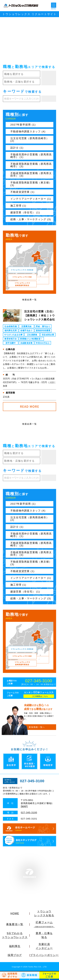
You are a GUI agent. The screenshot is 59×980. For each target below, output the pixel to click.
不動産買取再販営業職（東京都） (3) (31, 184)
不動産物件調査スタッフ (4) (28, 131)
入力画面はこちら (40, 696)
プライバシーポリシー (44, 955)
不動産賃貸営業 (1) (22, 192)
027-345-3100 (39, 681)
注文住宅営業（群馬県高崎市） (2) (30, 140)
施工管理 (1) (18, 206)
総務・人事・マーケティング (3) (31, 219)
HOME (15, 913)
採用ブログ (15, 955)
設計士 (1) (17, 148)
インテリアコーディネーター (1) (31, 199)
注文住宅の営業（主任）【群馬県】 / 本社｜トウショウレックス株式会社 (40, 315)
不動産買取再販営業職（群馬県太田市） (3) (31, 174)
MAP (24, 806)
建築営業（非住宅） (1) (25, 212)
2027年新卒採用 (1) (23, 125)
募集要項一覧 (15, 924)
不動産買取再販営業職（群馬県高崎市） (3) (31, 165)
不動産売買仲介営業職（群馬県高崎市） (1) (31, 156)
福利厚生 (15, 946)
